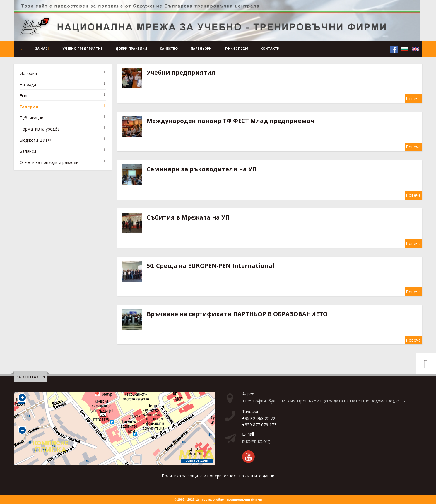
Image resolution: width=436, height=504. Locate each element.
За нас (45, 48)
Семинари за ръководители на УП (202, 169)
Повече (413, 98)
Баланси (28, 151)
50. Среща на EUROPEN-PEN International (211, 266)
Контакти (273, 48)
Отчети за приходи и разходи (49, 162)
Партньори (204, 48)
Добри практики (134, 48)
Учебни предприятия (181, 72)
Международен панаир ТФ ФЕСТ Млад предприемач (230, 121)
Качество (172, 48)
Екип (24, 96)
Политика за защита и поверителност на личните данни (218, 476)
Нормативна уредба (40, 129)
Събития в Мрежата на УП (188, 217)
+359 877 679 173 (259, 425)
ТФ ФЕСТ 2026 (239, 48)
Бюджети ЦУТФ (35, 140)
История (28, 73)
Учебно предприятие (86, 48)
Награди (28, 84)
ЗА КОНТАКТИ (30, 377)
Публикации (31, 118)
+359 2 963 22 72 (259, 418)
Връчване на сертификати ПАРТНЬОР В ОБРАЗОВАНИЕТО (237, 314)
